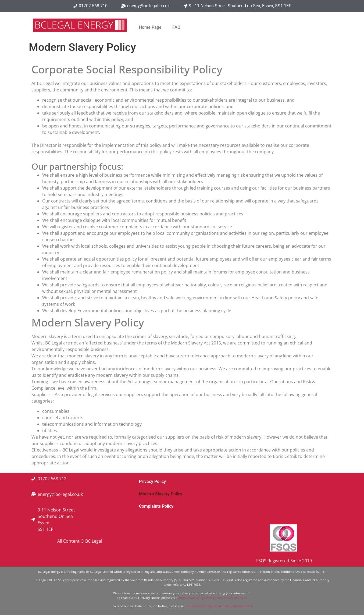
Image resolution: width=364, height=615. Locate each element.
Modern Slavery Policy (161, 494)
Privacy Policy (152, 481)
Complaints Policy (156, 506)
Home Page (150, 27)
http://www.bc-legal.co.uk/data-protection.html (219, 606)
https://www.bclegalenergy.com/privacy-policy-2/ (213, 598)
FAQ (176, 27)
